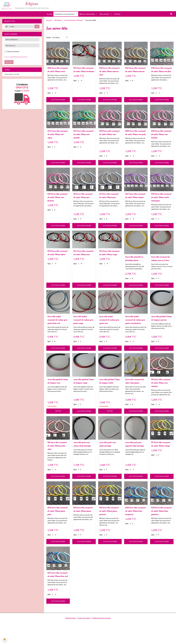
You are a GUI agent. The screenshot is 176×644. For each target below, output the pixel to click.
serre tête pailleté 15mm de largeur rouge (83, 397)
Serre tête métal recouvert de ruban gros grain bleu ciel (58, 330)
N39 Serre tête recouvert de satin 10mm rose (109, 135)
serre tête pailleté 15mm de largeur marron (160, 330)
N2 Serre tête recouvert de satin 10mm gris (109, 199)
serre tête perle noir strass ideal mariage (84, 460)
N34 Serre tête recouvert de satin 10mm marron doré (110, 72)
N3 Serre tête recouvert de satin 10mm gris (83, 199)
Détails (58, 425)
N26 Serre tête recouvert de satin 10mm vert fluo (161, 72)
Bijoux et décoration (87, 14)
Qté (49, 94)
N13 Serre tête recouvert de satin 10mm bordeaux (83, 72)
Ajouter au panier (58, 100)
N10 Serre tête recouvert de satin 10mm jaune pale (57, 526)
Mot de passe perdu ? (21, 57)
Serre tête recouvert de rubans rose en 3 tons (161, 266)
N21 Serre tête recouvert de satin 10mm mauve (135, 199)
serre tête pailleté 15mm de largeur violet (109, 397)
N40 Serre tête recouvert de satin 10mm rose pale (135, 135)
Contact (119, 14)
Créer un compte (9, 57)
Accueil (48, 14)
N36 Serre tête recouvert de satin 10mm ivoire (57, 72)
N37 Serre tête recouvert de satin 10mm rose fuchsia (58, 199)
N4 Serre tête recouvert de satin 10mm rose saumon (162, 397)
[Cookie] (5, 639)
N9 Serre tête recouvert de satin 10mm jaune (83, 526)
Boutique (58, 20)
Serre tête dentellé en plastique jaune (135, 264)
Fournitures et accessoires (64, 14)
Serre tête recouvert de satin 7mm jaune (136, 395)
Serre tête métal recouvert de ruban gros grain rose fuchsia (135, 331)
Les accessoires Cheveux (73, 20)
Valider (9, 62)
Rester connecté (12, 52)
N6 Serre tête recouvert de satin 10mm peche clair (57, 460)
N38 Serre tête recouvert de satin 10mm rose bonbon (161, 135)
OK (37, 27)
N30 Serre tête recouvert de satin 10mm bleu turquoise (135, 528)
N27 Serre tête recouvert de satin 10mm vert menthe (83, 135)
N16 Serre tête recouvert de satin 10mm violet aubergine (161, 201)
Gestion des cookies (84, 641)
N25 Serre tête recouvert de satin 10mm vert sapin (57, 135)
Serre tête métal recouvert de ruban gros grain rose (109, 330)
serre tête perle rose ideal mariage (110, 458)
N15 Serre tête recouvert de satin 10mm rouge (109, 260)
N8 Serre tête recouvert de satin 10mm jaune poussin (109, 528)
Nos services (106, 14)
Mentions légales (71, 641)
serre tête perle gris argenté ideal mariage (135, 460)
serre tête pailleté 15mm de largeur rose (57, 397)
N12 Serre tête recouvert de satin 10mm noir (83, 260)
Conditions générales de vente (101, 641)
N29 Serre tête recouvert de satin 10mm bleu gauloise (161, 528)
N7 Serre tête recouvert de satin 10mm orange (161, 460)
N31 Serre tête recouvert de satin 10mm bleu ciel (57, 595)
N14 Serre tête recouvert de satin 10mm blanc (57, 260)
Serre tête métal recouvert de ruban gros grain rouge (83, 330)
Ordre (49, 38)
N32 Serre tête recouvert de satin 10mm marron (135, 72)
